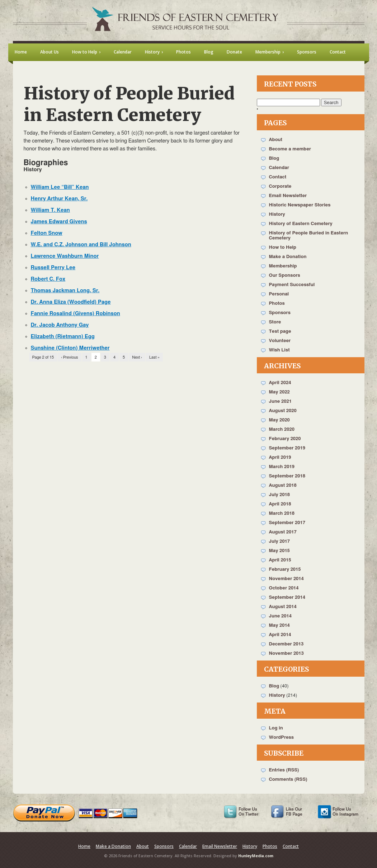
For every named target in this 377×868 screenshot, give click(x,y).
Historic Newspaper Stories (300, 205)
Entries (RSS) (284, 770)
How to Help (283, 248)
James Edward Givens (59, 222)
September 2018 (287, 476)
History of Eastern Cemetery (301, 224)
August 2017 (283, 532)
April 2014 (280, 635)
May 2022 (279, 392)
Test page (280, 332)
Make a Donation (288, 257)
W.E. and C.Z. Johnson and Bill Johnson (81, 245)
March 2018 (282, 514)
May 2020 (279, 420)
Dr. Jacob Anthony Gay (60, 325)
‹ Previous (69, 357)
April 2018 (280, 504)
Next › (137, 357)
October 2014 (284, 588)
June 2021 (280, 402)
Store (275, 322)
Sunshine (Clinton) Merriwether (70, 348)
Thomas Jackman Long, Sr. (65, 291)
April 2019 (280, 458)
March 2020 (282, 430)
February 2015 (285, 570)
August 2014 (283, 607)
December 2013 (286, 644)
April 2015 (280, 560)
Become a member (290, 149)
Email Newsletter (288, 196)
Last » (154, 357)
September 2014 (287, 598)
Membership (283, 266)
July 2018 (280, 495)
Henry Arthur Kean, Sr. (59, 199)
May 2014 (279, 626)
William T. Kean (50, 210)
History (277, 214)
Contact (278, 177)
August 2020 (283, 411)
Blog (274, 158)
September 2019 (287, 448)
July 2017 (280, 542)
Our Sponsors (285, 276)
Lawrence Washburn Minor (65, 256)
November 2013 (286, 654)
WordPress (282, 738)
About (276, 140)
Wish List (279, 350)
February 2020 (285, 439)
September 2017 (287, 523)
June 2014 (280, 616)
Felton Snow (47, 233)
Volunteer (280, 341)
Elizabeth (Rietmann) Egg (63, 337)
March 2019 (282, 467)
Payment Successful (292, 285)
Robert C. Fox (48, 279)
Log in (276, 728)
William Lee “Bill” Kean (60, 187)
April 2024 (280, 383)
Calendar (279, 168)
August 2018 (283, 486)
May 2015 (279, 551)
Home (84, 846)
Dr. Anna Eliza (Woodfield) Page (71, 302)
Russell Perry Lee (53, 268)
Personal (279, 294)
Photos (277, 304)
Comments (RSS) (288, 780)
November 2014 (286, 579)
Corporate (280, 186)
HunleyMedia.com (256, 856)
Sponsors (280, 313)
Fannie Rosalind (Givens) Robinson (76, 314)
